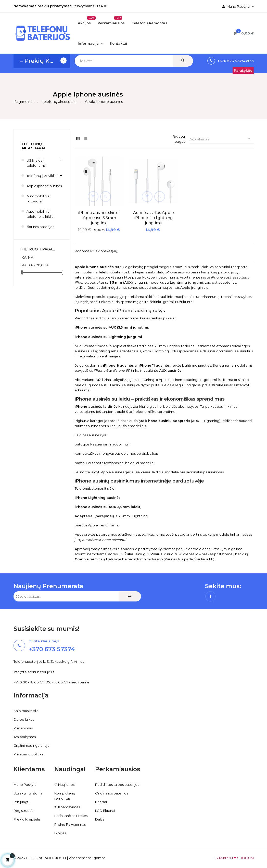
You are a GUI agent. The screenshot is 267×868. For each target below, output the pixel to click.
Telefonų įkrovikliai (42, 176)
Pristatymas (23, 725)
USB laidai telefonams (36, 163)
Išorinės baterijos (40, 227)
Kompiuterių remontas (65, 793)
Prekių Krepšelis (27, 816)
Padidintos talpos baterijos (117, 782)
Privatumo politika (29, 751)
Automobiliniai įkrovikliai (38, 199)
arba (250, 61)
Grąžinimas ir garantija (31, 743)
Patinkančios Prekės (71, 813)
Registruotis (23, 808)
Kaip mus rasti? (26, 708)
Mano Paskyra (25, 782)
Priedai (101, 799)
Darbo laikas (24, 717)
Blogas (60, 830)
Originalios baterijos (112, 790)
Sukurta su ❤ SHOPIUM (235, 855)
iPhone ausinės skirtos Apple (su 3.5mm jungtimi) (95, 209)
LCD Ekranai (105, 808)
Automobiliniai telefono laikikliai (40, 214)
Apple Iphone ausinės (44, 186)
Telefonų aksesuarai (33, 146)
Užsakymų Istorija (28, 790)
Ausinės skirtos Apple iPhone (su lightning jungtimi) (141, 209)
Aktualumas (222, 139)
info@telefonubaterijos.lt (34, 669)
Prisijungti (21, 799)
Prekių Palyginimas (70, 822)
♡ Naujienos (64, 782)
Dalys (100, 816)
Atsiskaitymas (25, 734)
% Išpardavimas (67, 804)
